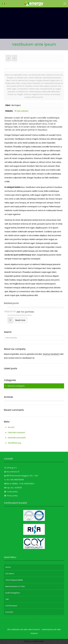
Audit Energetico (13, 593)
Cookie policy (11, 492)
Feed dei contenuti (16, 432)
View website (21, 111)
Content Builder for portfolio (19, 312)
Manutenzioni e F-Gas (15, 586)
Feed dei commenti (17, 438)
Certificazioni (11, 606)
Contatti (9, 612)
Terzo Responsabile (14, 580)
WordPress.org (15, 443)
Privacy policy (11, 496)
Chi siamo (10, 574)
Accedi (11, 427)
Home (8, 567)
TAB (7, 599)
